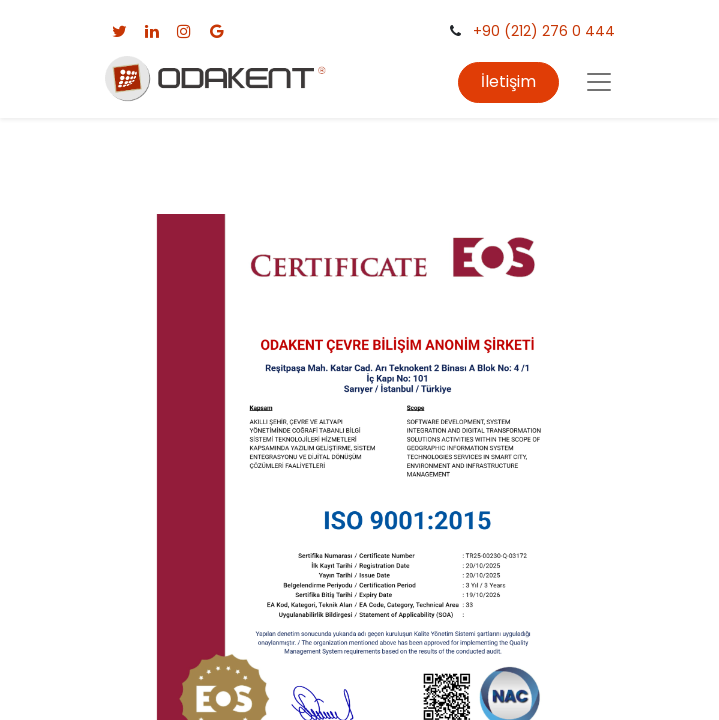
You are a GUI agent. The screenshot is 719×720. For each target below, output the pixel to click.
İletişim (508, 81)
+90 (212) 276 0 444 (544, 31)
